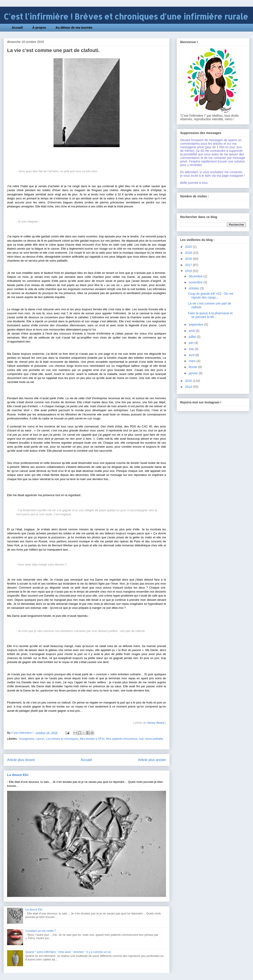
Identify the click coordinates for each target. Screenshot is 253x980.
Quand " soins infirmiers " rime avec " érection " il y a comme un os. (68, 952)
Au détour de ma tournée (74, 28)
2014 (189, 387)
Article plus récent (21, 760)
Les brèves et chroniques (62, 739)
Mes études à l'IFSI (92, 739)
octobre (194, 288)
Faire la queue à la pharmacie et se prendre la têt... (210, 315)
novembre (196, 282)
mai (192, 349)
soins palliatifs (154, 739)
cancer (40, 739)
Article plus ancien (152, 760)
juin (192, 343)
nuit (141, 739)
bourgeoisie (27, 739)
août (192, 331)
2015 (189, 381)
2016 (189, 271)
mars (193, 361)
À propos (39, 28)
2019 (189, 253)
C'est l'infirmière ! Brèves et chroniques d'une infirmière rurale (126, 17)
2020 (189, 247)
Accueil (17, 28)
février (193, 367)
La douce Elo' (18, 775)
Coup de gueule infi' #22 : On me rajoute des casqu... (211, 296)
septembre (196, 325)
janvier (194, 373)
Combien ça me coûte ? (41, 931)
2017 (189, 265)
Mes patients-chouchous (122, 739)
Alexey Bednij (156, 723)
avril (192, 355)
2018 (189, 259)
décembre (196, 276)
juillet (193, 337)
